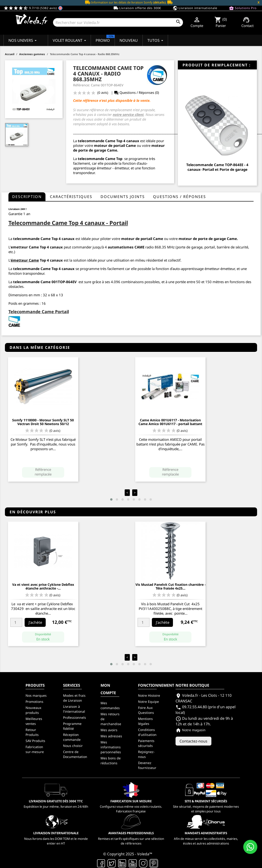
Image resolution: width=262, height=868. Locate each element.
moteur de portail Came (115, 145)
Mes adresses (111, 736)
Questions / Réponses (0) (136, 93)
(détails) (159, 2)
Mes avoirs (109, 730)
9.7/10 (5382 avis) (33, 8)
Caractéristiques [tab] (71, 197)
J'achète (35, 622)
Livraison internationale (195, 8)
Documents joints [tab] (123, 197)
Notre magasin (191, 730)
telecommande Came (97, 141)
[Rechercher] (118, 22)
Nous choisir (73, 746)
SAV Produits (35, 741)
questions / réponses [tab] (180, 197)
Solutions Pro (243, 8)
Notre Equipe (148, 702)
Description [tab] (27, 197)
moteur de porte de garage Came (208, 239)
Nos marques (36, 695)
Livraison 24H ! (17, 209)
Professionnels (75, 718)
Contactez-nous (193, 741)
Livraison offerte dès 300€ (137, 8)
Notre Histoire (149, 695)
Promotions (34, 702)
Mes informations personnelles (111, 747)
